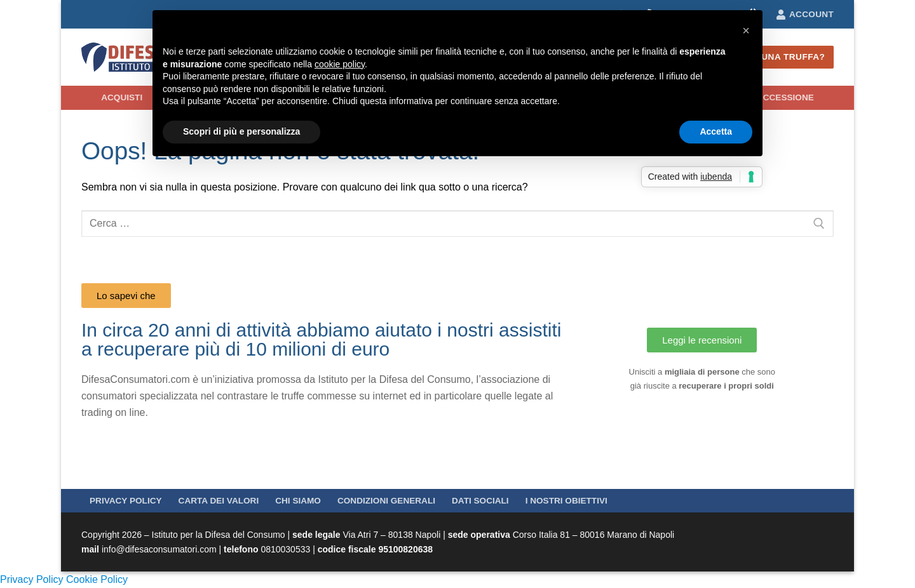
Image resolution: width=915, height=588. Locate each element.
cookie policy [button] (340, 64)
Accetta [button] (716, 131)
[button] (746, 30)
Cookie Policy (97, 579)
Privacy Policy (32, 579)
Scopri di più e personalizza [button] (241, 131)
